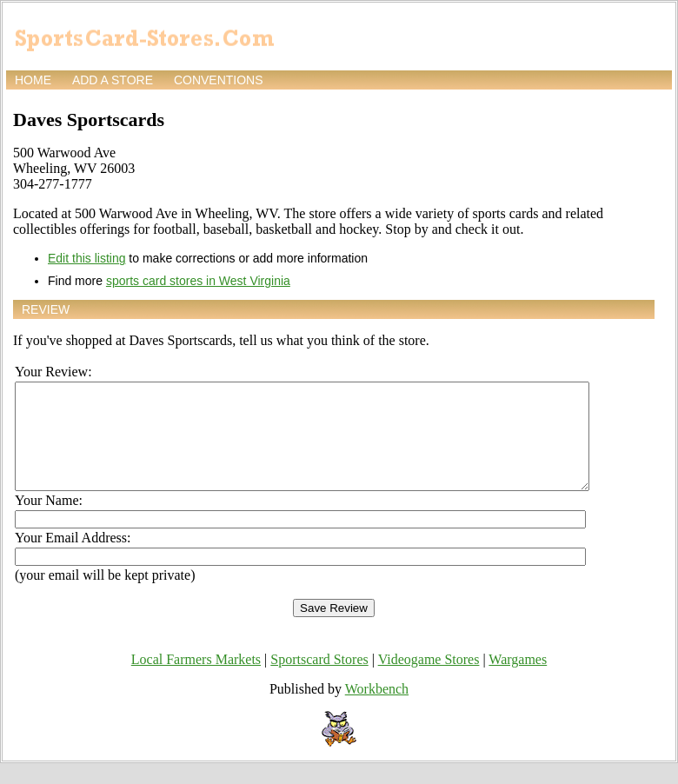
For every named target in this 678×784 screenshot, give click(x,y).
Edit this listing (86, 258)
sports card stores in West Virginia (198, 281)
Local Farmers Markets (196, 680)
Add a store (113, 80)
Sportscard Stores (319, 680)
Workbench (377, 710)
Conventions (219, 80)
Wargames (518, 680)
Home (33, 80)
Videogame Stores (429, 680)
